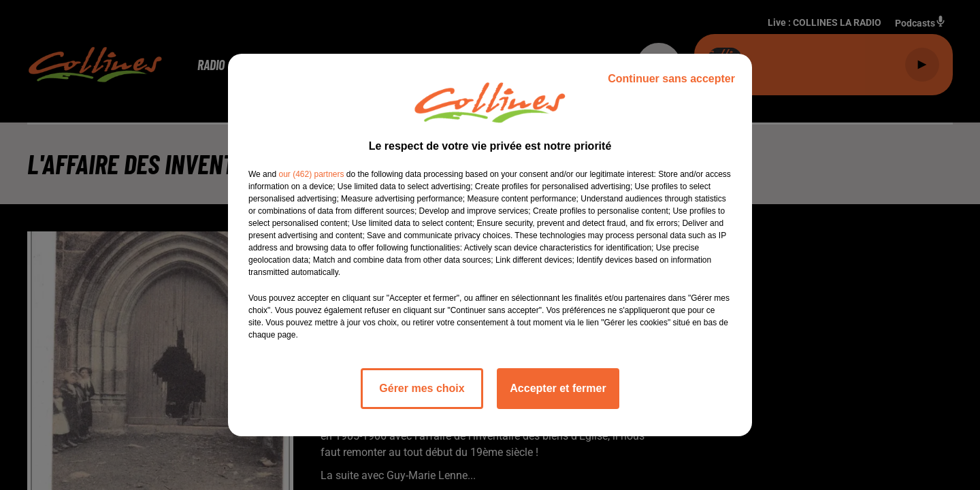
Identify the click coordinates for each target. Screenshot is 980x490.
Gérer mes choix (422, 388)
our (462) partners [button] (311, 174)
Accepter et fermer (558, 388)
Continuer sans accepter (671, 79)
